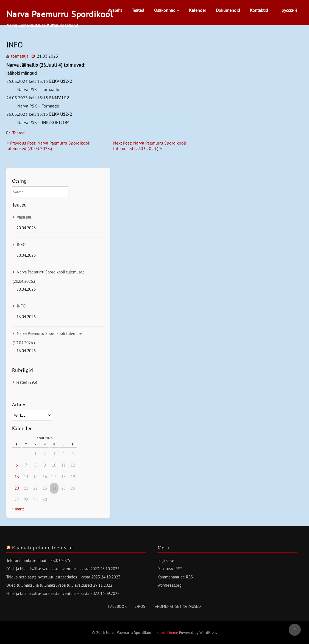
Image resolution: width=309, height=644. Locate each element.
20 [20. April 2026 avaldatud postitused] (17, 488)
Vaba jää (24, 217)
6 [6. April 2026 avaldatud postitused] (17, 465)
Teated (138, 10)
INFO (21, 245)
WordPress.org (169, 585)
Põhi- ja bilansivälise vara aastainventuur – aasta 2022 (53, 593)
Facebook (118, 606)
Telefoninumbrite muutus (28, 560)
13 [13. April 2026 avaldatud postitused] (17, 477)
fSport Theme (167, 632)
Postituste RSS (170, 569)
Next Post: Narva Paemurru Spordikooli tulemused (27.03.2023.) (150, 146)
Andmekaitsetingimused (178, 606)
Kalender (197, 10)
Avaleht (115, 10)
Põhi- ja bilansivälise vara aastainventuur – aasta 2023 (53, 569)
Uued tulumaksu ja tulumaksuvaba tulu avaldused (49, 585)
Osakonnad (165, 10)
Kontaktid (259, 10)
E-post (141, 606)
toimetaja (20, 56)
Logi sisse (166, 560)
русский (289, 10)
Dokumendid (228, 10)
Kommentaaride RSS (175, 577)
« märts (18, 509)
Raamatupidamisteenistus (43, 548)
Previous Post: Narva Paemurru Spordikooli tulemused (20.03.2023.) (48, 146)
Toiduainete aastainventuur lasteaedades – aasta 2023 (53, 577)
